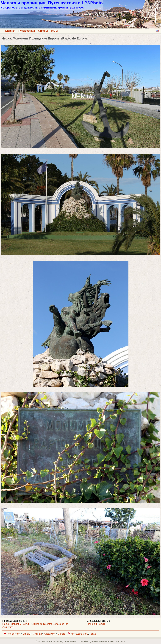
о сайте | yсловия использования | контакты (103, 641)
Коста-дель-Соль (80, 634)
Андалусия (50, 634)
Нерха (93, 634)
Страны (43, 31)
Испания (37, 634)
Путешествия (27, 31)
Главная (10, 31)
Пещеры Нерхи (96, 624)
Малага (62, 634)
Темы (54, 31)
